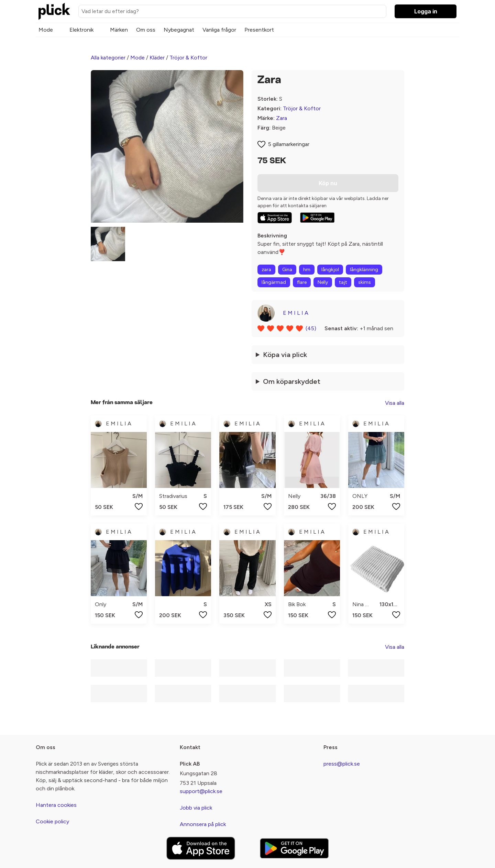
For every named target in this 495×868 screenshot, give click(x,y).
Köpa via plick (285, 355)
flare (302, 282)
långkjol (330, 270)
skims (365, 282)
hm (307, 270)
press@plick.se (342, 764)
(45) (311, 328)
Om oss (146, 30)
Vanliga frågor (219, 30)
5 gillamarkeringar (289, 144)
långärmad (274, 282)
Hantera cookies (56, 805)
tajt (343, 282)
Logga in (426, 11)
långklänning (364, 270)
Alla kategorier (108, 58)
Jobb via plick (196, 808)
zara (266, 270)
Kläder (157, 58)
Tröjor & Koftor (188, 58)
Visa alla (395, 403)
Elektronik (81, 30)
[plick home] (54, 11)
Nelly (323, 282)
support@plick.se (201, 791)
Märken (119, 30)
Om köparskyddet (292, 381)
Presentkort (259, 30)
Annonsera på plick (203, 824)
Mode (46, 30)
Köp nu (328, 183)
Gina (287, 270)
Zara (282, 118)
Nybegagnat (179, 30)
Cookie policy (52, 821)
